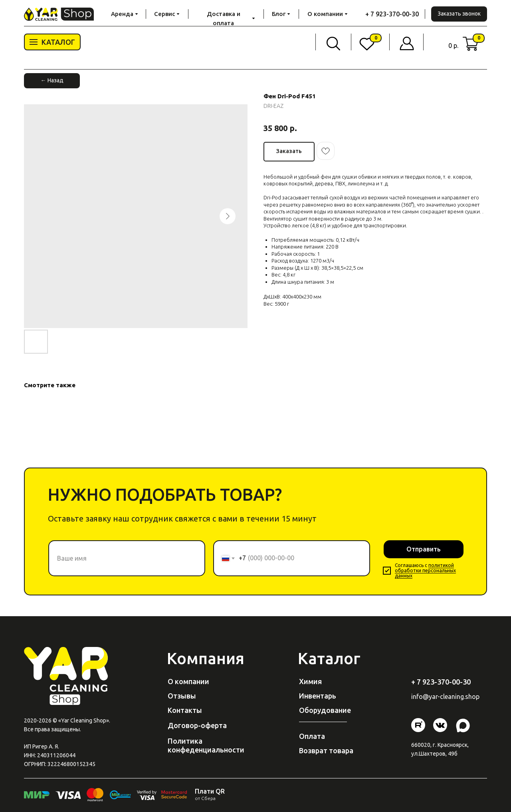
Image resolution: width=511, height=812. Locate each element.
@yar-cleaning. (444, 697)
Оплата (312, 736)
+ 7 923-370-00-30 (392, 14)
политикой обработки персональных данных (425, 570)
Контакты (185, 710)
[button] (459, 14)
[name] (127, 558)
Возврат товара (326, 750)
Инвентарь (318, 696)
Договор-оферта (197, 725)
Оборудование (325, 710)
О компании (188, 681)
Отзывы (182, 696)
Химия (310, 681)
